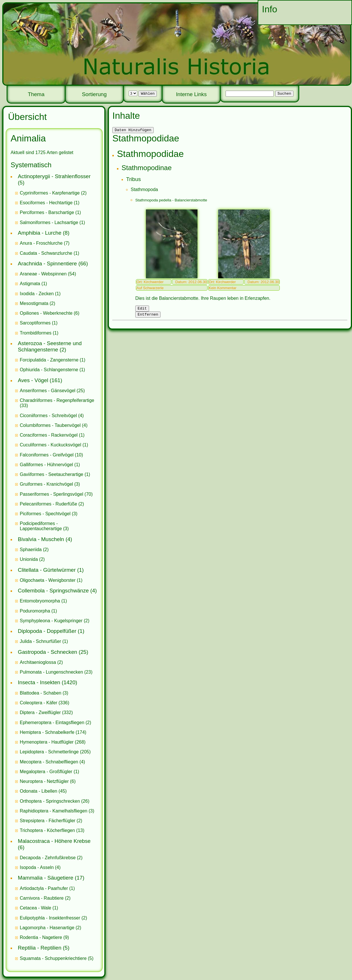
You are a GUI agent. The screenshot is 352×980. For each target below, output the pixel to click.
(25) (52, 391)
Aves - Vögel (33, 380)
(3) (50, 484)
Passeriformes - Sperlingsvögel (51, 494)
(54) (48, 274)
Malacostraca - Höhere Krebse (54, 841)
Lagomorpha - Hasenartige (47, 928)
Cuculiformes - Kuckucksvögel (50, 445)
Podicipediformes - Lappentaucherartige (41, 526)
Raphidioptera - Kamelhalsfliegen (54, 811)
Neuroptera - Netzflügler (44, 781)
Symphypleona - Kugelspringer (51, 621)
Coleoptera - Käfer (39, 703)
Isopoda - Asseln (37, 867)
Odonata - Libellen (39, 791)
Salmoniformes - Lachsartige (49, 222)
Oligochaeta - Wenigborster (48, 580)
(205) (55, 752)
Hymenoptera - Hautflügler (47, 742)
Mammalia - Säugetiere (45, 878)
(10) (51, 455)
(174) (53, 732)
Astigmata (30, 284)
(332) (46, 712)
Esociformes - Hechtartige (46, 203)
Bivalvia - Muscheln (41, 539)
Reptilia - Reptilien (40, 948)
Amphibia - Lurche (40, 233)
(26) (55, 801)
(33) (57, 403)
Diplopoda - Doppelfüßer (47, 631)
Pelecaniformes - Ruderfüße (48, 504)
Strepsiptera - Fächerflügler (48, 821)
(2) (53, 193)
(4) (52, 416)
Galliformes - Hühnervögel (46, 465)
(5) (57, 958)
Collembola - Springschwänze (53, 591)
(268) (53, 742)
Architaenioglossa (38, 662)
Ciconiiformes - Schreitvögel (48, 416)
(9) (44, 937)
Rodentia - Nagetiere (41, 937)
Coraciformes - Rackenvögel (49, 435)
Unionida (29, 559)
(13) (52, 830)
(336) (45, 703)
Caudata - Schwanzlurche (46, 253)
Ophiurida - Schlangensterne (49, 370)
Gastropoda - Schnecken (47, 652)
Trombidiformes (36, 333)
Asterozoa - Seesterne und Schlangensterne (50, 346)
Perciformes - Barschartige (47, 212)
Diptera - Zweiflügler (40, 712)
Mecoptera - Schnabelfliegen (49, 762)
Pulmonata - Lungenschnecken (51, 672)
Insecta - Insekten (39, 682)
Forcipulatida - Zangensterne (49, 360)
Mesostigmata (34, 303)
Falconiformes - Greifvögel (47, 455)
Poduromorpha (35, 611)
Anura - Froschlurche (41, 243)
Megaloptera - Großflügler (46, 772)
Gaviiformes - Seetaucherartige (52, 474)
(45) (43, 791)
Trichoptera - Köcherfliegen (47, 830)
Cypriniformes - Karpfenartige (50, 193)
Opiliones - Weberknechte (46, 313)
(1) (50, 203)
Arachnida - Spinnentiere (47, 264)
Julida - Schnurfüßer (40, 641)
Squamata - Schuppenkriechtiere (53, 958)
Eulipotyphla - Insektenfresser (50, 918)
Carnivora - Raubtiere (42, 898)
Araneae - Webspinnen (43, 274)
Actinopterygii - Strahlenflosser (54, 176)
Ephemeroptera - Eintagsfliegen (52, 723)
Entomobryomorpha (40, 601)
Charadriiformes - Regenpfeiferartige (57, 400)
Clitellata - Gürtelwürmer (47, 570)
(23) (56, 672)
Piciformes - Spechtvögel (45, 514)
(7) (45, 243)
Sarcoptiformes (35, 323)
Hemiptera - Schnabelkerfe (47, 732)
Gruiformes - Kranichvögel (46, 484)
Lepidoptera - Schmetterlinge (49, 752)
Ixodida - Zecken (37, 294)
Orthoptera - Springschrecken (50, 801)
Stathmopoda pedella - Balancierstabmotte (171, 201)
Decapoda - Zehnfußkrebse (48, 858)
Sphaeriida (31, 550)
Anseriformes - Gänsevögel (48, 391)
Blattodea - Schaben (41, 693)
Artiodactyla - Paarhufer (44, 888)
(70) (56, 494)
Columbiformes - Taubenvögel (50, 425)
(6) (50, 313)
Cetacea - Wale (36, 908)
